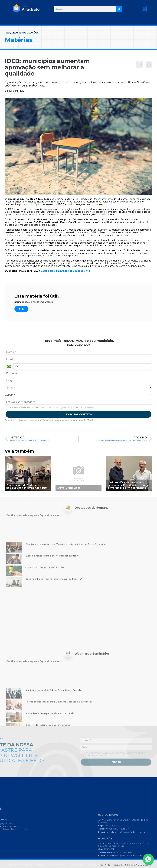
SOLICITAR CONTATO (79, 422)
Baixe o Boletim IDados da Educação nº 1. (65, 279)
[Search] (122, 9)
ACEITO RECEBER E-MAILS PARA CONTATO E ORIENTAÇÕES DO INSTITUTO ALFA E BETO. (50, 415)
